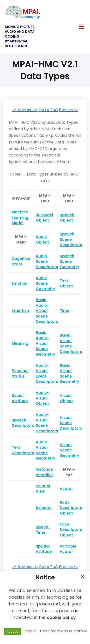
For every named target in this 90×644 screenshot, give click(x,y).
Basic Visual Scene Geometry (69, 374)
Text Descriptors (23, 450)
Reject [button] (30, 631)
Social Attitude (20, 398)
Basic (65, 335)
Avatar (66, 489)
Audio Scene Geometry (45, 283)
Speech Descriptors (23, 423)
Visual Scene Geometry (69, 450)
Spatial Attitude (44, 549)
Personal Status (20, 373)
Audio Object (42, 239)
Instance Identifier (44, 472)
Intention (20, 311)
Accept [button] (12, 632)
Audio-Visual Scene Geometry (45, 450)
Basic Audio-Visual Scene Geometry (45, 343)
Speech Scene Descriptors (71, 239)
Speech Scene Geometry (69, 261)
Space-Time (43, 530)
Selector (44, 508)
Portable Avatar (68, 549)
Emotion (20, 283)
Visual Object (66, 398)
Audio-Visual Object (42, 398)
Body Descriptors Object (71, 508)
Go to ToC (48, 110)
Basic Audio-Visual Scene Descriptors (47, 311)
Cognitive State (21, 261)
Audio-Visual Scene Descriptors (47, 423)
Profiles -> (68, 110)
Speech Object (67, 218)
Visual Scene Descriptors (71, 423)
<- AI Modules (25, 110)
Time (65, 311)
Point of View (43, 489)
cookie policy (61, 617)
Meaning (20, 343)
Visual (66, 341)
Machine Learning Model (20, 217)
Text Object (66, 283)
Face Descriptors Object (71, 530)
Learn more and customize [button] (64, 631)
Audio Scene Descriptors (47, 261)
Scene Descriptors (71, 349)
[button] (83, 577)
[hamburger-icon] (81, 27)
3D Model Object (44, 218)
